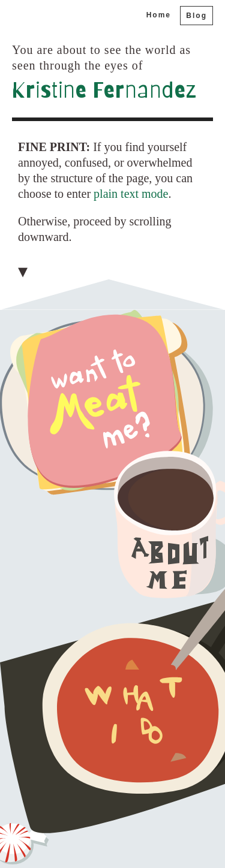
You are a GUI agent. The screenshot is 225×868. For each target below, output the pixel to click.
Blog (196, 16)
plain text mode (131, 194)
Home (159, 15)
